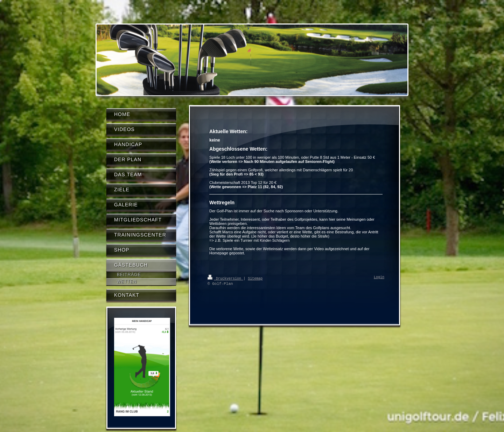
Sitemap (255, 278)
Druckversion (225, 278)
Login (379, 277)
